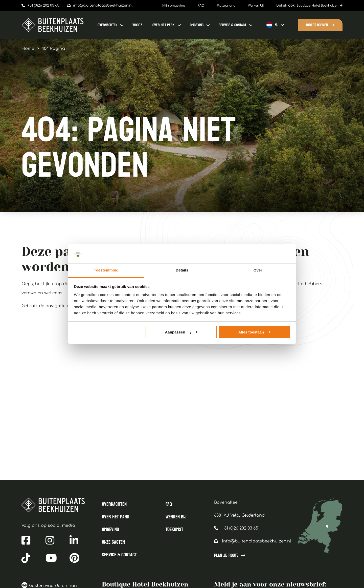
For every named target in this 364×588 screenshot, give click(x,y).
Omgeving (197, 25)
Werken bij (256, 6)
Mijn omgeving (174, 6)
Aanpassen (178, 332)
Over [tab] (258, 270)
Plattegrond (226, 6)
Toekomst (174, 530)
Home (28, 49)
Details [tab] (182, 270)
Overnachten (107, 25)
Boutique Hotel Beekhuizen (317, 6)
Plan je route (226, 556)
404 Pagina (53, 49)
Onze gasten (113, 542)
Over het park (164, 25)
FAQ (201, 6)
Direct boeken (317, 25)
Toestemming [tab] (106, 270)
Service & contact (232, 25)
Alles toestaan (251, 332)
